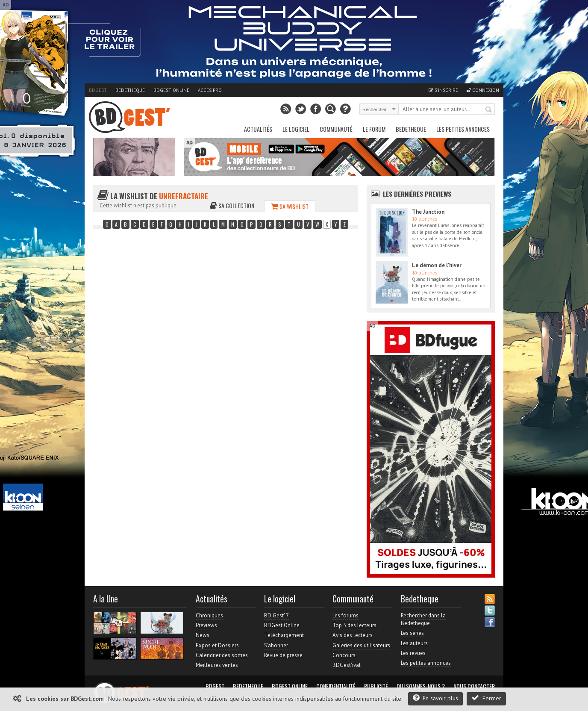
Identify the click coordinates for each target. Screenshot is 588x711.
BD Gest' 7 (276, 615)
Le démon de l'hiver (437, 265)
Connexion (483, 90)
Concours (344, 655)
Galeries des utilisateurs (361, 645)
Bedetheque (130, 90)
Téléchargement (284, 635)
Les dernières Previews (417, 194)
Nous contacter (474, 686)
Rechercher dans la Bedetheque (423, 619)
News (203, 635)
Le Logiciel (296, 129)
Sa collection (232, 205)
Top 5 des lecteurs (354, 625)
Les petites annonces (463, 129)
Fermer (486, 698)
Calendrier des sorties (222, 655)
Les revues (413, 653)
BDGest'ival (347, 665)
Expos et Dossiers (217, 645)
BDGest (98, 90)
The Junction (428, 212)
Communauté (336, 129)
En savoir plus (435, 698)
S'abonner (276, 645)
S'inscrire (443, 90)
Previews (206, 625)
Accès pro (210, 90)
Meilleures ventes (217, 665)
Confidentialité (336, 686)
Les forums (345, 615)
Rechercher (489, 110)
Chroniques (209, 615)
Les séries (412, 633)
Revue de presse (283, 655)
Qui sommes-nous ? (421, 686)
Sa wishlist (290, 206)
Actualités (258, 129)
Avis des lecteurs (353, 635)
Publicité (376, 686)
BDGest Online (171, 90)
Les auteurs (414, 643)
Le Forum (374, 129)
